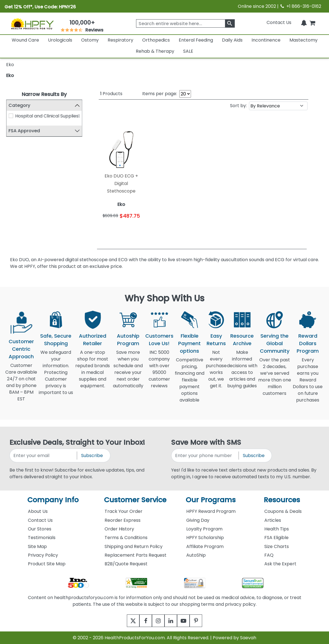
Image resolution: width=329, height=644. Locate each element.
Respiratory (120, 40)
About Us (38, 511)
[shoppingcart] (312, 22)
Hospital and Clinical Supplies (47, 116)
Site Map (37, 546)
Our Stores (40, 529)
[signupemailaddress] (44, 456)
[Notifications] (304, 22)
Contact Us (279, 22)
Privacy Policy (43, 555)
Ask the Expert (280, 564)
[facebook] (141, 621)
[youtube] (188, 621)
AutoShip (196, 555)
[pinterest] (203, 621)
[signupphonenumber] (205, 456)
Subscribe (92, 456)
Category (20, 105)
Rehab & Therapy (155, 51)
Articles (273, 520)
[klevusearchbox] (230, 23)
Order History (119, 529)
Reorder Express (123, 520)
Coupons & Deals (283, 511)
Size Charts (277, 546)
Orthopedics (156, 40)
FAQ (269, 555)
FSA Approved (24, 131)
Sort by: (238, 106)
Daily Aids (232, 40)
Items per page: (160, 94)
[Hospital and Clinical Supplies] (11, 116)
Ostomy (90, 40)
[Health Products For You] (32, 24)
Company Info (53, 500)
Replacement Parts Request (136, 555)
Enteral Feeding (196, 40)
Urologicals (60, 40)
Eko (10, 75)
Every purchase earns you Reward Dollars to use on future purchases (308, 383)
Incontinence (266, 40)
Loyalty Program (204, 529)
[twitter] (126, 621)
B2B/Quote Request (126, 564)
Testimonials (42, 538)
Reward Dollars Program (308, 343)
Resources (282, 500)
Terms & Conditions (126, 538)
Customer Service (135, 500)
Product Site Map (47, 564)
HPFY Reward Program (211, 511)
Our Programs (211, 500)
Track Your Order (124, 511)
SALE (188, 51)
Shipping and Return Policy (134, 546)
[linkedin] (172, 621)
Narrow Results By (44, 94)
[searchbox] (185, 23)
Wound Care (25, 40)
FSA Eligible (276, 538)
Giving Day (198, 520)
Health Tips (277, 529)
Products (111, 94)
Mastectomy (303, 40)
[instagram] (157, 621)
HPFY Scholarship (205, 538)
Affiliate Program (205, 546)
